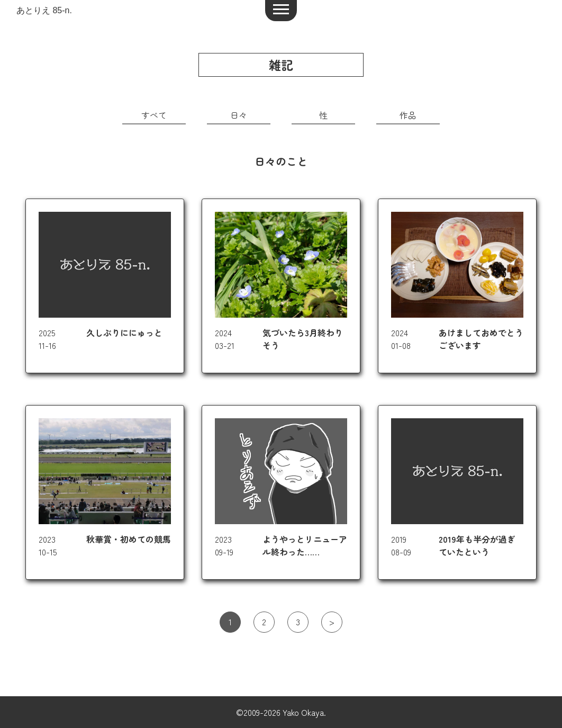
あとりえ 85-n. (44, 10)
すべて (154, 115)
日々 (239, 115)
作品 (408, 115)
